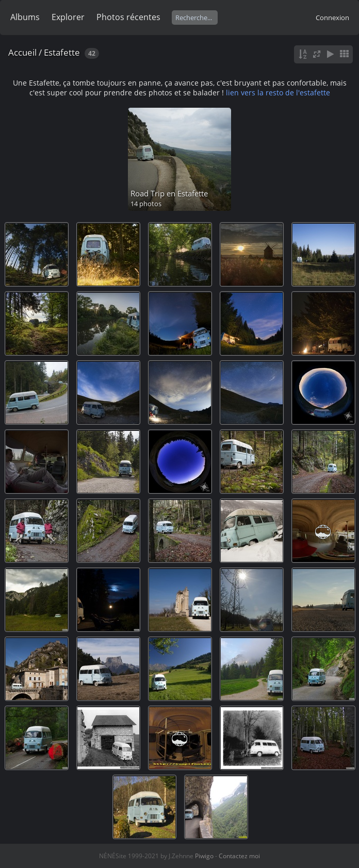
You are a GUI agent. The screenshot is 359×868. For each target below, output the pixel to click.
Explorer (68, 17)
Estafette (62, 52)
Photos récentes (128, 17)
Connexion (332, 18)
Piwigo (204, 856)
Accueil (22, 52)
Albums (25, 17)
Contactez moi (239, 856)
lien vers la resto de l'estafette (278, 93)
